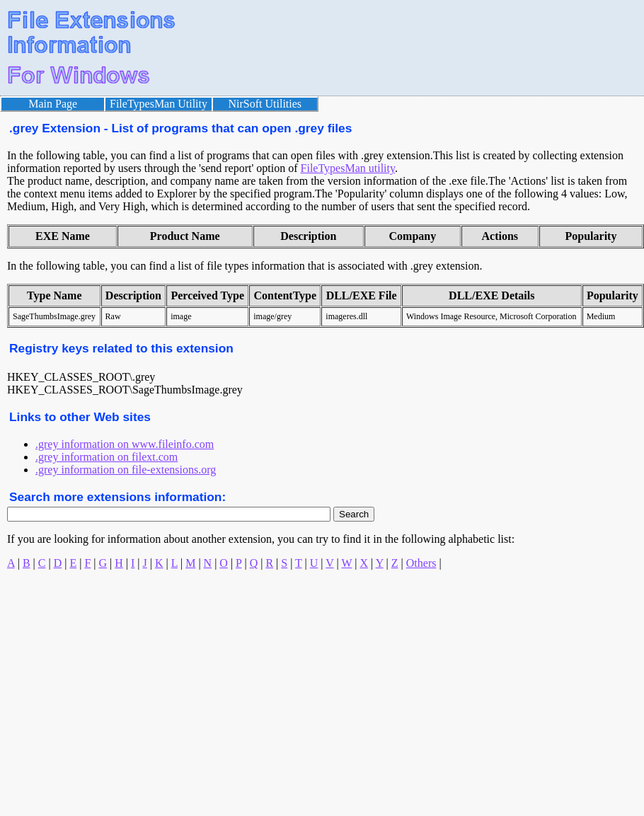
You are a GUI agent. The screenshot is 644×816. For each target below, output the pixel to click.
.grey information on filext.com (107, 457)
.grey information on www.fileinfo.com (125, 444)
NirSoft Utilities (265, 104)
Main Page (53, 104)
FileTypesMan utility (348, 168)
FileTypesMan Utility (159, 104)
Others (421, 563)
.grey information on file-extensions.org (126, 470)
